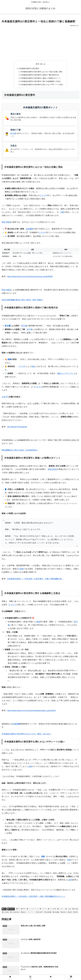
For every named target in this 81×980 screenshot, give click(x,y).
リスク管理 (52, 910)
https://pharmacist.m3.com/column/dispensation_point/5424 (31, 711)
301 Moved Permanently (17, 427)
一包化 (68, 910)
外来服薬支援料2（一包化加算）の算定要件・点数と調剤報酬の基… (35, 579)
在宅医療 (5, 913)
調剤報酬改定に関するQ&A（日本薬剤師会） (20, 451)
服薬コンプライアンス (66, 374)
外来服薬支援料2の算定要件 (29, 69)
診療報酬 (16, 725)
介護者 (21, 570)
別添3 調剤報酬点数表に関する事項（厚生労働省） (23, 301)
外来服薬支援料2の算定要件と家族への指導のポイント (41, 79)
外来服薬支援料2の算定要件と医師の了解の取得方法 (40, 75)
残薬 (9, 360)
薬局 (71, 880)
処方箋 (13, 134)
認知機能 (30, 230)
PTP (23, 910)
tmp (4, 910)
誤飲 (62, 213)
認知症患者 (52, 470)
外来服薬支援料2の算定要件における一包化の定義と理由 (41, 72)
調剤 (76, 913)
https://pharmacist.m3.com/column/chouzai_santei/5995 (30, 277)
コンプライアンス (33, 910)
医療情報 (11, 910)
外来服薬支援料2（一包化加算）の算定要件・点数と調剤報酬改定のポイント (33, 897)
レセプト (38, 388)
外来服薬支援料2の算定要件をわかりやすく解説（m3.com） (27, 735)
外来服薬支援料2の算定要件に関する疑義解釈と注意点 (41, 82)
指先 (33, 367)
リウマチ (43, 196)
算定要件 (40, 913)
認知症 (64, 913)
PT (18, 910)
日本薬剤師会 (15, 913)
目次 (38, 64)
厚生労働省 (6, 223)
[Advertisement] (40, 43)
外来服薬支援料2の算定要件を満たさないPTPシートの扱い (42, 85)
